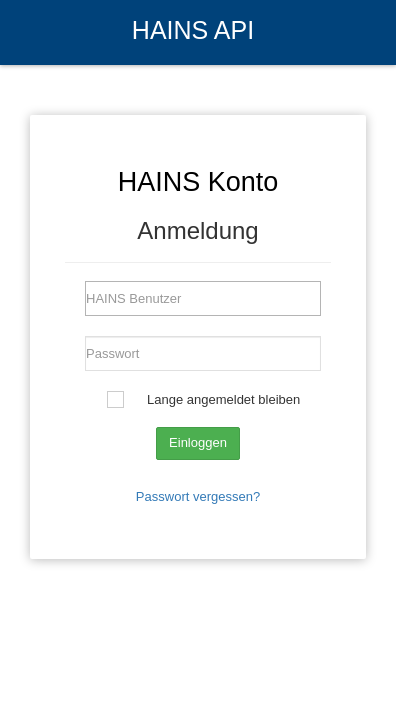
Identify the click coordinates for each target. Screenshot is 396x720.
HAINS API (193, 30)
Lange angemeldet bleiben (223, 399)
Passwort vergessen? (198, 496)
